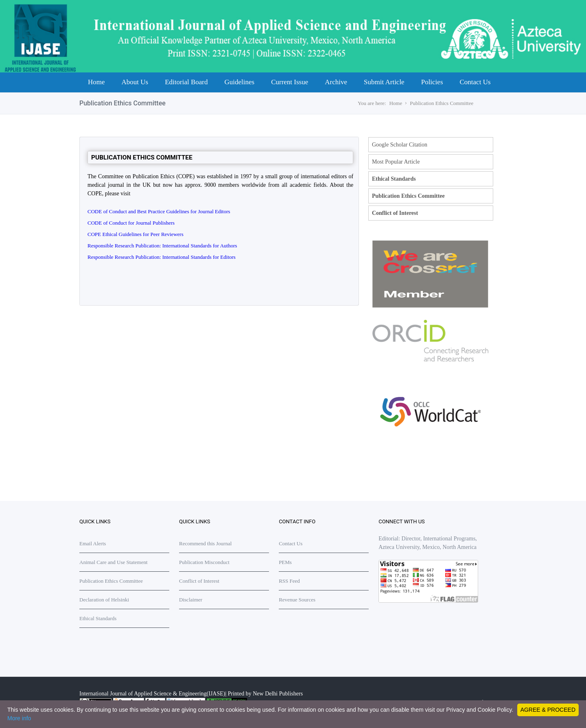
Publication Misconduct (204, 562)
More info (19, 718)
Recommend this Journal (205, 543)
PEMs (285, 562)
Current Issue (290, 82)
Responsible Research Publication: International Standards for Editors (162, 257)
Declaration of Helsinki (104, 600)
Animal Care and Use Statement (114, 562)
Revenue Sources (297, 600)
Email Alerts (93, 543)
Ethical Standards (394, 179)
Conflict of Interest (395, 213)
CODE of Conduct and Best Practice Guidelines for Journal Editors (159, 211)
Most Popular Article (396, 162)
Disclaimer (191, 600)
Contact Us (475, 82)
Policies (432, 82)
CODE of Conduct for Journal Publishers (131, 223)
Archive (336, 82)
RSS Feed (289, 581)
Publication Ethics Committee (442, 103)
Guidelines (239, 82)
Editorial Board (186, 82)
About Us (135, 82)
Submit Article (384, 82)
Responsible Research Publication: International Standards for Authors (162, 246)
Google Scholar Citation (400, 145)
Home (96, 82)
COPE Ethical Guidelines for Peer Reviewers (136, 234)
